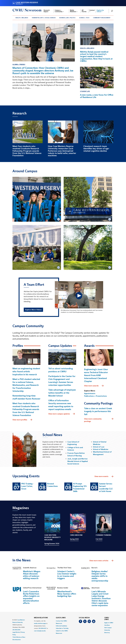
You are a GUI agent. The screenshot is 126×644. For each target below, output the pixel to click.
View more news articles (99, 561)
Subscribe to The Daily (62, 628)
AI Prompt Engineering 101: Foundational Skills (80, 487)
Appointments (90, 393)
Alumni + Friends (19, 64)
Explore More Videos (33, 310)
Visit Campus (108, 628)
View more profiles (22, 420)
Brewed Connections (52, 485)
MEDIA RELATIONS (41, 618)
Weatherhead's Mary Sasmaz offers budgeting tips (67, 594)
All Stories (84, 11)
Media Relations (74, 11)
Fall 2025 (99, 539)
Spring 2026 (74, 539)
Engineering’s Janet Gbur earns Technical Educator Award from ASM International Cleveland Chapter (96, 375)
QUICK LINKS (61, 618)
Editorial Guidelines (61, 626)
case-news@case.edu (40, 631)
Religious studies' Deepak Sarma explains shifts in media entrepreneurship (100, 576)
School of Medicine (101, 449)
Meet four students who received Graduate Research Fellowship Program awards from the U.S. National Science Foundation (26, 409)
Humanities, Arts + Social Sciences (44, 18)
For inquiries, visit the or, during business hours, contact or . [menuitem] (41, 626)
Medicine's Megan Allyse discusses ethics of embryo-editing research (32, 575)
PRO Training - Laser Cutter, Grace (27, 486)
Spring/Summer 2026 (52, 544)
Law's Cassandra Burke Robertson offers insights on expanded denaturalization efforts (31, 597)
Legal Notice (16, 632)
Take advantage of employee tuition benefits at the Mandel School (62, 393)
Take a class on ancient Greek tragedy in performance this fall (98, 411)
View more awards (94, 386)
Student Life (85, 91)
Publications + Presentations (95, 396)
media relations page (40, 623)
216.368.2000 (16, 630)
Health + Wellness (22, 18)
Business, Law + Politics (67, 18)
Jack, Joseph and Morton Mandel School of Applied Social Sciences (78, 461)
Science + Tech (84, 18)
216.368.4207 (43, 628)
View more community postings (99, 420)
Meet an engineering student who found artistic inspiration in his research (26, 371)
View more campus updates (62, 414)
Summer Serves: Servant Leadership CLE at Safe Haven (106, 487)
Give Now (107, 625)
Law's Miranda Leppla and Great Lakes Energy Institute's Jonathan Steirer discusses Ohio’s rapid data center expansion (101, 598)
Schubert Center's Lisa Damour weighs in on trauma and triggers (67, 575)
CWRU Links (107, 619)
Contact (92, 11)
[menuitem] (22, 18)
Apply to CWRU (109, 623)
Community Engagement (102, 18)
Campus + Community (59, 11)
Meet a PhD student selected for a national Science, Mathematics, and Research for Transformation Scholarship (26, 385)
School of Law (99, 447)
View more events (104, 477)
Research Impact (47, 11)
